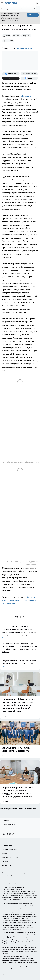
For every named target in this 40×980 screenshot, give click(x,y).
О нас (4, 842)
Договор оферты (7, 865)
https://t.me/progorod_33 (10, 943)
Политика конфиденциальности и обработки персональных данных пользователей (16, 874)
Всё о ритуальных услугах (10, 9)
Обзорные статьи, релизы (10, 857)
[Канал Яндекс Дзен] (11, 78)
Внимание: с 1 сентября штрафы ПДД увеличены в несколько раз (20, 600)
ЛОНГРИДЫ (6, 821)
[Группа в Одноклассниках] (7, 834)
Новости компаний (8, 869)
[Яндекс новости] (29, 74)
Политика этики (7, 846)
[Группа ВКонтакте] (11, 74)
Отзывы (5, 853)
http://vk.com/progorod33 (10, 941)
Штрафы (26, 36)
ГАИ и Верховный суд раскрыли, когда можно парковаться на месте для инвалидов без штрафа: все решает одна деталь (20, 634)
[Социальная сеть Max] (29, 78)
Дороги (7, 36)
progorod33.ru (7, 930)
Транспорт (8, 41)
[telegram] (24, 617)
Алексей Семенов (25, 48)
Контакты (5, 861)
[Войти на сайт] (37, 3)
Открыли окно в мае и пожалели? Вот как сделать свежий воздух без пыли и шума (20, 664)
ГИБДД (16, 36)
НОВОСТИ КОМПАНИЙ (9, 825)
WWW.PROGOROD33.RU (21, 883)
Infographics (31, 565)
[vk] (17, 617)
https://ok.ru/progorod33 (26, 941)
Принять (33, 15)
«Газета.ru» (26, 96)
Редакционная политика (10, 850)
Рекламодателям (26, 9)
